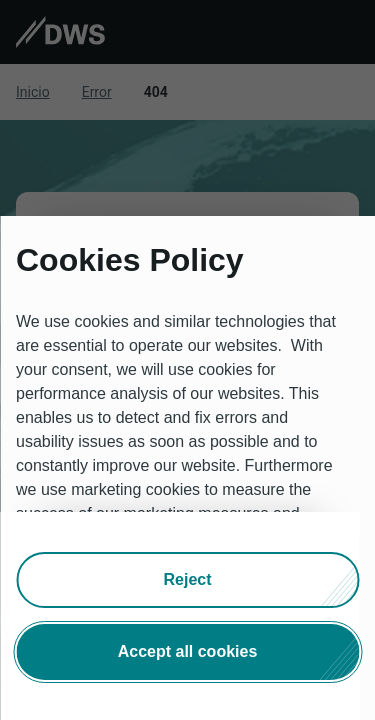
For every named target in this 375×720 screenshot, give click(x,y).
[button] (187, 580)
